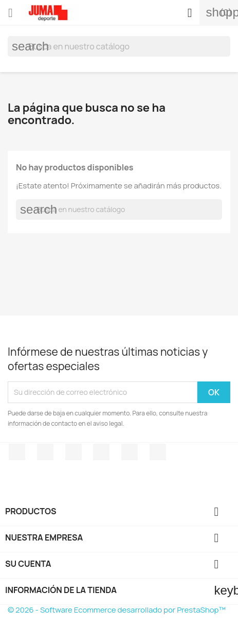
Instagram (158, 452)
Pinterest (130, 452)
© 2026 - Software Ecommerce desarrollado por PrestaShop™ (117, 610)
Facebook (17, 452)
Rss (74, 452)
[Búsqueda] (119, 46)
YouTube (101, 452)
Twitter (45, 452)
